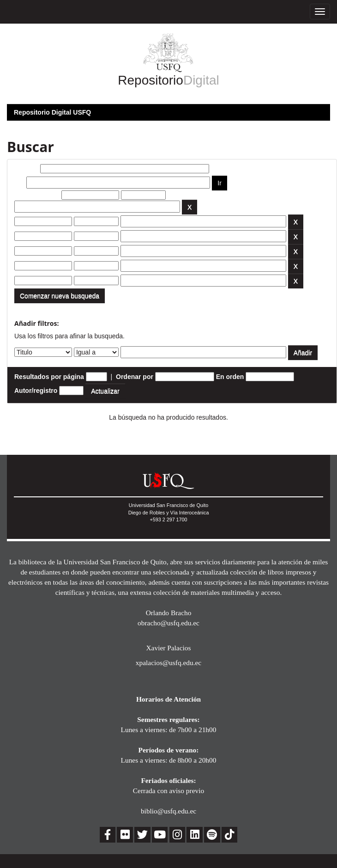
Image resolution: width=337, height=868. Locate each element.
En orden (230, 377)
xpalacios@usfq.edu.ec (168, 663)
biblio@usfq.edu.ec (168, 811)
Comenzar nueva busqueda (60, 296)
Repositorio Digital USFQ (52, 112)
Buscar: (26, 169)
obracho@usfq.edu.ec (168, 623)
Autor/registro (36, 391)
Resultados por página (49, 377)
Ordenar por (135, 377)
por (20, 183)
